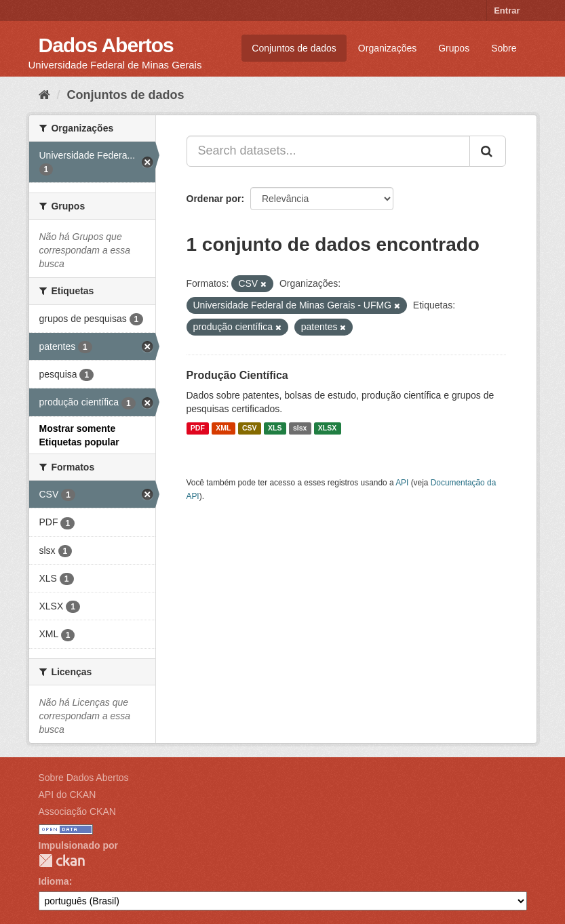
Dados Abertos (106, 45)
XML (223, 428)
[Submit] (488, 151)
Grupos (454, 48)
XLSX (327, 428)
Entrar (507, 11)
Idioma (54, 881)
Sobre (504, 48)
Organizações (387, 48)
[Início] (44, 95)
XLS (275, 428)
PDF (198, 428)
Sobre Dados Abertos (84, 778)
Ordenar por (214, 199)
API (402, 483)
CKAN (62, 861)
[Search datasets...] (328, 151)
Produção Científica (237, 375)
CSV (250, 428)
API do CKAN (67, 795)
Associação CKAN (77, 811)
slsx (300, 428)
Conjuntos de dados (294, 48)
